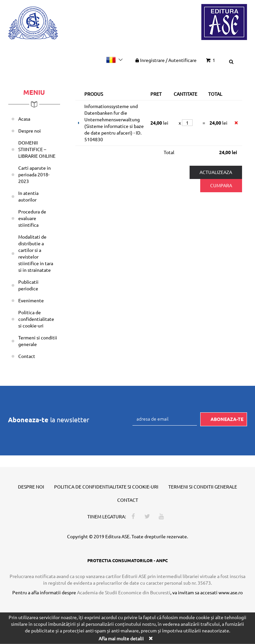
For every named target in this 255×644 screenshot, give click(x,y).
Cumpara (221, 185)
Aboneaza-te (227, 419)
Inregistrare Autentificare (165, 60)
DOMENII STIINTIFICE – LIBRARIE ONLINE (37, 149)
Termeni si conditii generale (38, 341)
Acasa (24, 119)
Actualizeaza (216, 172)
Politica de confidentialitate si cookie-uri (36, 319)
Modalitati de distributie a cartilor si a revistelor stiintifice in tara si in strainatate (36, 253)
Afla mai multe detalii (121, 638)
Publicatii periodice (28, 285)
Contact (27, 356)
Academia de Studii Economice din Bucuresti (124, 592)
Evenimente (31, 300)
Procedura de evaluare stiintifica (32, 218)
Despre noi (30, 131)
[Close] (150, 638)
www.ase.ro (231, 592)
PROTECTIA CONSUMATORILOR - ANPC (127, 560)
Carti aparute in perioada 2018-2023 (35, 174)
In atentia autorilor (28, 196)
